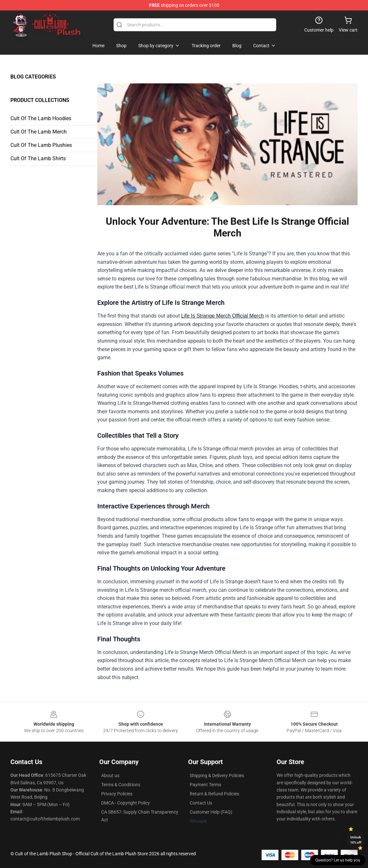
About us (110, 776)
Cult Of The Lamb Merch (39, 132)
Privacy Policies (117, 794)
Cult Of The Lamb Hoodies (41, 118)
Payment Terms (205, 785)
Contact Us (201, 803)
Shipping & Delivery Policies (217, 776)
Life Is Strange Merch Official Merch (223, 316)
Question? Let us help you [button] (338, 860)
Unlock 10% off (356, 840)
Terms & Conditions (121, 785)
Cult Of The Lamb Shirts (38, 158)
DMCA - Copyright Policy (126, 803)
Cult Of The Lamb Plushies (41, 145)
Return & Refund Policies (214, 794)
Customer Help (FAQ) (211, 812)
